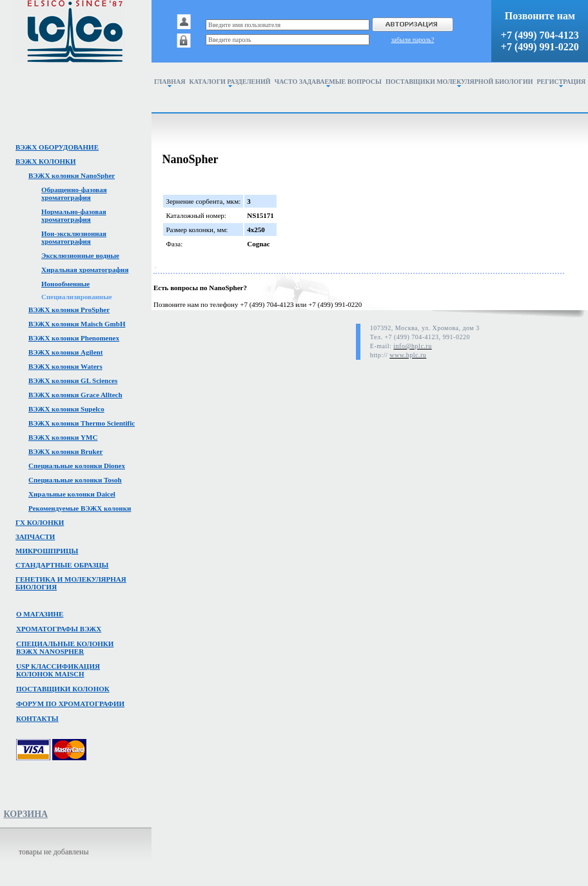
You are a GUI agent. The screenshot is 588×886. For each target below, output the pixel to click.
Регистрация (562, 83)
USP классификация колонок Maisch (58, 670)
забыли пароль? (413, 40)
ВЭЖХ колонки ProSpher (69, 310)
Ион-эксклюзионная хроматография (74, 237)
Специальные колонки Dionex (77, 466)
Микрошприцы (47, 551)
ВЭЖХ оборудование (57, 147)
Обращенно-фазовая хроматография (74, 193)
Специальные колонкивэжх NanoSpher (65, 647)
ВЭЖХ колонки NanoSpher (72, 175)
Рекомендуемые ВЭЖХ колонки (80, 508)
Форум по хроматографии (70, 704)
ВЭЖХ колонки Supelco (66, 409)
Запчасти (35, 537)
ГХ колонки (40, 522)
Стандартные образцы (62, 565)
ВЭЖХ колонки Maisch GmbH (77, 324)
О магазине (40, 614)
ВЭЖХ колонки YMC (63, 437)
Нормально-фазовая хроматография (74, 215)
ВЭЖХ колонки (46, 161)
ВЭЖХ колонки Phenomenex (74, 338)
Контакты (37, 718)
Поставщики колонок (63, 689)
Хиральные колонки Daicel (72, 494)
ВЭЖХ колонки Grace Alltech (75, 395)
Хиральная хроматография (85, 270)
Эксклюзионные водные (80, 255)
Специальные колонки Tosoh (75, 480)
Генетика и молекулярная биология (71, 583)
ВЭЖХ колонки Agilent (65, 352)
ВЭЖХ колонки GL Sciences (73, 380)
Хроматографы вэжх (59, 629)
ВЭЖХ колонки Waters (65, 366)
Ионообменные (65, 284)
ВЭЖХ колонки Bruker (65, 451)
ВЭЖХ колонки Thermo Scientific (82, 423)
